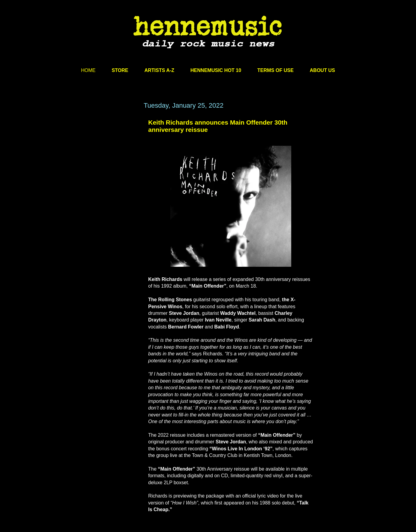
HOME (88, 70)
